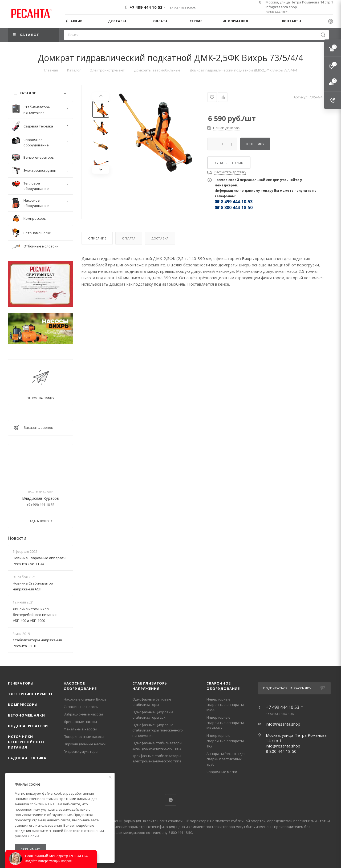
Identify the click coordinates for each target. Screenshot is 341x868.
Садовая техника (27, 758)
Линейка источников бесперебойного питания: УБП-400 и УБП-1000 (35, 615)
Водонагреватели (28, 726)
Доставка (160, 238)
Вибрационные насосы (83, 714)
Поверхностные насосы (84, 737)
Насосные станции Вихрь (85, 699)
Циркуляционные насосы (85, 744)
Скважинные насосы (81, 707)
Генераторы (21, 683)
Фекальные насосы (80, 729)
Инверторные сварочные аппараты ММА (225, 705)
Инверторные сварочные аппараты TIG (225, 741)
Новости (17, 538)
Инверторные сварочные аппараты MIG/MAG (225, 723)
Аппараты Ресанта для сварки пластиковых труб (226, 759)
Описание (97, 238)
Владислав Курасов (40, 498)
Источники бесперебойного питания (26, 742)
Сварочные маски (222, 772)
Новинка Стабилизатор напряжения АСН (33, 586)
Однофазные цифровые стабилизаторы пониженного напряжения (158, 730)
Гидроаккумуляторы (81, 751)
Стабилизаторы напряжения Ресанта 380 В (37, 643)
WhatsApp (171, 800)
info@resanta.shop (281, 7)
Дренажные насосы (80, 722)
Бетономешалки (26, 715)
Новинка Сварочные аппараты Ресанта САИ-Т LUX (40, 561)
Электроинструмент (31, 694)
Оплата (129, 238)
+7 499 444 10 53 (146, 7)
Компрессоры (23, 705)
